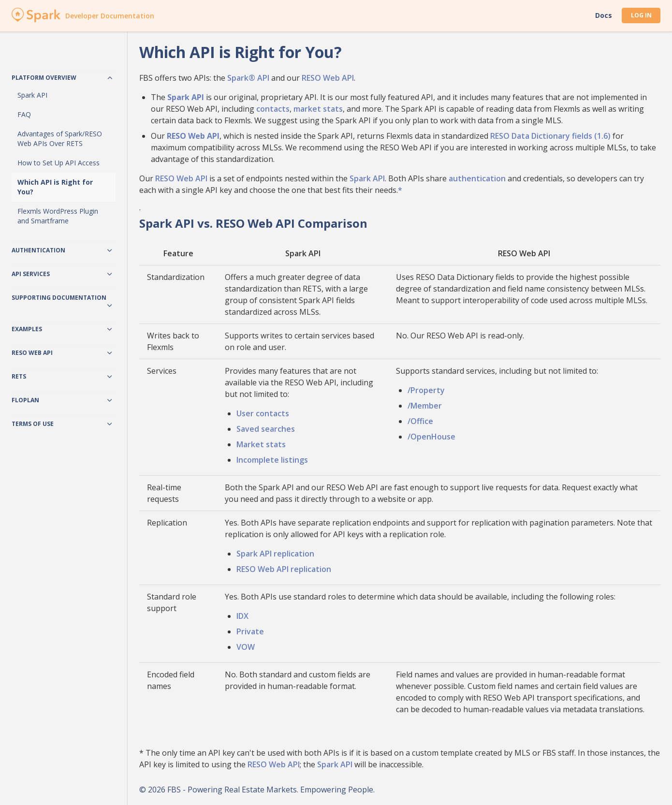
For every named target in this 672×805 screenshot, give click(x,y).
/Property (426, 390)
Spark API (32, 95)
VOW (246, 647)
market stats (318, 109)
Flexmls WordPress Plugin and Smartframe (58, 216)
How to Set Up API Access (58, 163)
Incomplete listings (272, 460)
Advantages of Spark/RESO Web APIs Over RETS (60, 139)
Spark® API (248, 78)
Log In (641, 15)
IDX (242, 616)
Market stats (261, 444)
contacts (273, 109)
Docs (604, 15)
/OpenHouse (431, 437)
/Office (420, 421)
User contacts (263, 413)
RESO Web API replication (284, 569)
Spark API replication (275, 554)
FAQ (24, 114)
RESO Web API (328, 78)
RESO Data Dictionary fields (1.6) (550, 136)
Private (250, 631)
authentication (477, 178)
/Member (425, 406)
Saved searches (266, 429)
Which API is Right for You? (55, 187)
